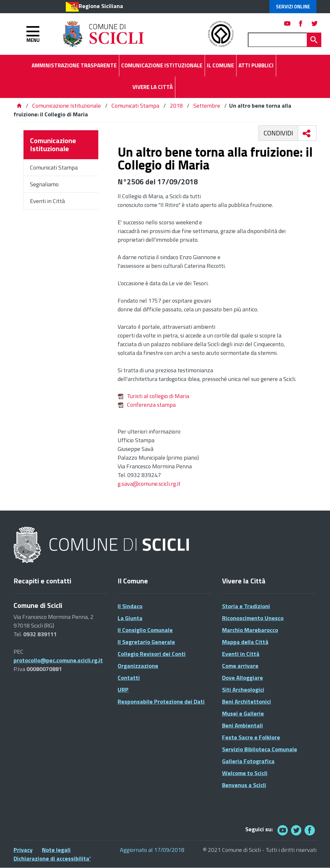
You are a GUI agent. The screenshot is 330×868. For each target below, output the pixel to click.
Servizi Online (293, 7)
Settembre (207, 106)
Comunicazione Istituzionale (67, 106)
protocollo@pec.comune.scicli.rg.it (58, 660)
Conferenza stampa (147, 405)
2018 (176, 106)
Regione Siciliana (101, 6)
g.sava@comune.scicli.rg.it (149, 484)
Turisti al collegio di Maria (153, 396)
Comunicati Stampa (135, 106)
